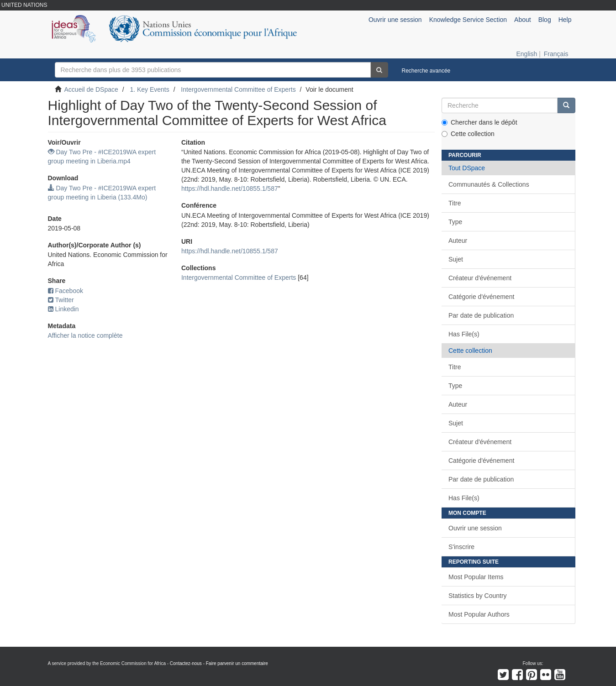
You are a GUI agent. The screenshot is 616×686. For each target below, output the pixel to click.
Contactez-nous (186, 663)
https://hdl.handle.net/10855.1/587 (230, 189)
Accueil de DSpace (91, 89)
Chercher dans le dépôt (479, 122)
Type (455, 222)
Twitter (61, 300)
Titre (455, 203)
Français (556, 54)
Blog (545, 20)
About (523, 20)
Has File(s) (464, 334)
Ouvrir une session (475, 528)
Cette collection (468, 134)
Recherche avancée (426, 71)
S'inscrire (461, 547)
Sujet (456, 259)
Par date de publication (481, 315)
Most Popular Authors (479, 614)
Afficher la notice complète (85, 335)
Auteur (458, 241)
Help (565, 20)
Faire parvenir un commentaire (237, 663)
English (526, 54)
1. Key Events (149, 89)
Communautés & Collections (489, 184)
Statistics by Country (478, 596)
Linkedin (63, 309)
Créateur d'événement (480, 278)
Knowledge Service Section (468, 20)
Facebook (66, 291)
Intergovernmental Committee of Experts (238, 89)
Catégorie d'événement (481, 297)
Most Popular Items (476, 577)
